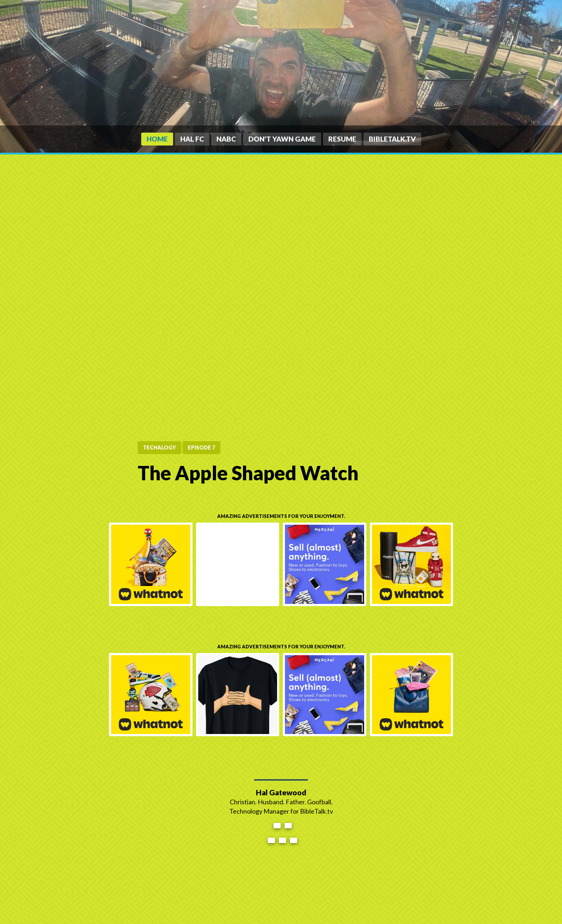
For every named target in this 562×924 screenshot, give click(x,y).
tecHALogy (159, 447)
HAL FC (192, 139)
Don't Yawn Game (282, 139)
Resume (342, 139)
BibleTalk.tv (392, 139)
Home (157, 139)
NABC (226, 139)
